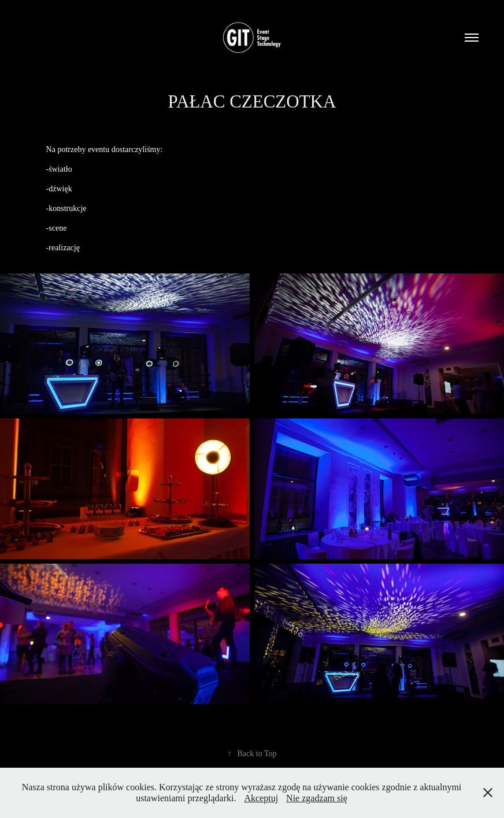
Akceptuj (261, 798)
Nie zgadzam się (317, 798)
